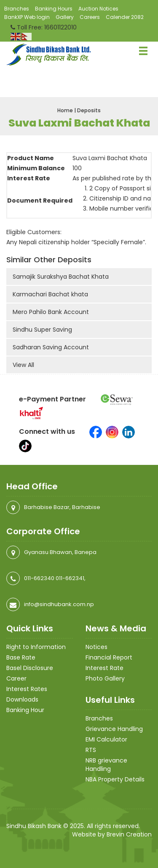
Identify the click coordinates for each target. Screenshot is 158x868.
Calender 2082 (125, 17)
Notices (96, 647)
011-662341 (70, 578)
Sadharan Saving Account (51, 347)
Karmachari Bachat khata (50, 294)
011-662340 (39, 578)
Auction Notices (98, 9)
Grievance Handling (114, 729)
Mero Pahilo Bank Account (51, 312)
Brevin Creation (129, 834)
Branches (17, 9)
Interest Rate (104, 668)
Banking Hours (54, 9)
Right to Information (36, 647)
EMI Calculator (106, 739)
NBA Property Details (115, 779)
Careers (90, 17)
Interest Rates (27, 689)
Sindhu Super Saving (42, 330)
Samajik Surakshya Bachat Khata (61, 277)
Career (16, 678)
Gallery (65, 17)
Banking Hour (25, 710)
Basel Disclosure (30, 668)
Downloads (22, 699)
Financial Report (109, 657)
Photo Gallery (105, 678)
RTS (91, 750)
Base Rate (21, 657)
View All (23, 365)
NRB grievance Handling (106, 765)
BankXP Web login (27, 17)
